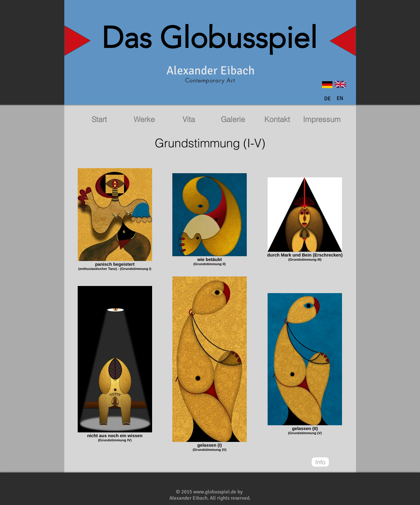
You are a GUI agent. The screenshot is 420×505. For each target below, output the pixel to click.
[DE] (327, 99)
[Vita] (189, 119)
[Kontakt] (277, 119)
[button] (340, 99)
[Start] (99, 119)
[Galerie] (233, 119)
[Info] (320, 462)
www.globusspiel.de (215, 492)
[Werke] (144, 119)
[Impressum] (322, 119)
